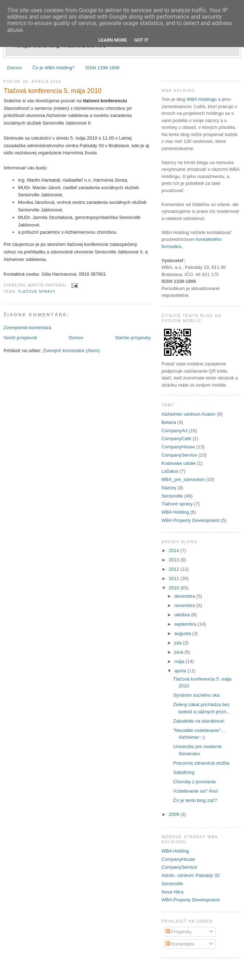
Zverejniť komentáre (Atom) (72, 351)
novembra (185, 605)
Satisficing (184, 772)
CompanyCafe (176, 438)
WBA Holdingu (202, 99)
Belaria (169, 422)
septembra (186, 624)
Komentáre (180, 944)
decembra (185, 596)
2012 (175, 569)
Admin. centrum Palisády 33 (191, 875)
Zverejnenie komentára (27, 328)
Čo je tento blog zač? (195, 800)
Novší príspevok (20, 338)
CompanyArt (174, 431)
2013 (175, 560)
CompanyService (179, 455)
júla (179, 643)
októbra (183, 615)
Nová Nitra (172, 892)
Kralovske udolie (179, 463)
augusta (183, 633)
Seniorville (172, 496)
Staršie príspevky (133, 338)
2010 (175, 588)
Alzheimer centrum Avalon (189, 414)
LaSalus (170, 471)
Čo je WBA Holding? (53, 68)
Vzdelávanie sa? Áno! (196, 791)
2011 (175, 578)
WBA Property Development (191, 520)
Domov (15, 68)
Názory (169, 488)
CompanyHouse (178, 447)
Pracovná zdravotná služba (201, 763)
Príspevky (179, 932)
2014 (175, 550)
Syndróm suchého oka (196, 695)
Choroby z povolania (194, 782)
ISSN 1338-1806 (102, 68)
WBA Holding (175, 512)
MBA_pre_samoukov (183, 479)
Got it (141, 40)
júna (179, 652)
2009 (175, 814)
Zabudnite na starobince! (199, 721)
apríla (181, 671)
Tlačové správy (37, 292)
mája (180, 661)
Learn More (113, 40)
